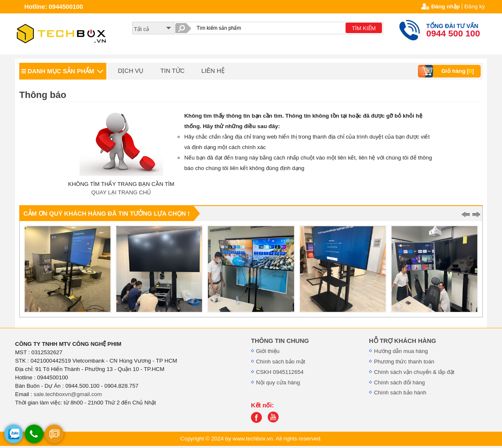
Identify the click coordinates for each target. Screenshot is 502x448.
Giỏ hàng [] (447, 71)
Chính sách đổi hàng (400, 382)
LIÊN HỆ (213, 71)
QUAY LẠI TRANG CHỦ (121, 192)
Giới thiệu (268, 351)
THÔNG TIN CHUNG (280, 341)
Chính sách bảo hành (400, 393)
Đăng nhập (446, 6)
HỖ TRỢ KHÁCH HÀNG (402, 341)
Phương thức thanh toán (404, 362)
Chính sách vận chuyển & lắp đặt (414, 372)
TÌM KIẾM (364, 28)
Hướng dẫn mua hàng (401, 351)
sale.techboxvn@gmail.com (68, 394)
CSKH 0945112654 (280, 372)
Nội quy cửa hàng (278, 382)
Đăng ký (475, 6)
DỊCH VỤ (131, 71)
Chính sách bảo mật (280, 362)
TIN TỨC (172, 71)
